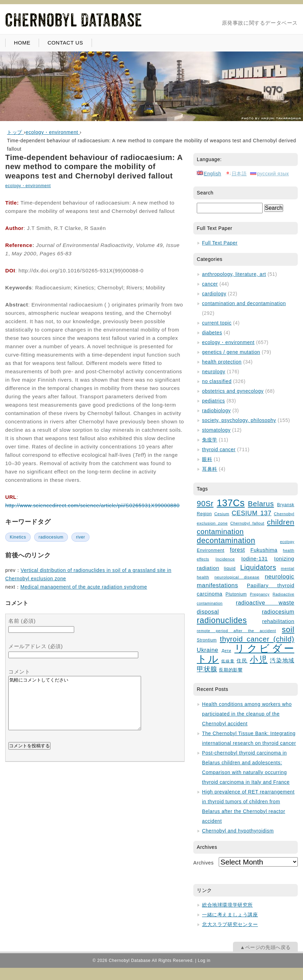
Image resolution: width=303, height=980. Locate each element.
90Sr (205, 504)
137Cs (231, 503)
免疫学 (210, 440)
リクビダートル (246, 654)
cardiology (214, 294)
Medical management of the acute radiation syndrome (84, 587)
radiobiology (216, 411)
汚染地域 (282, 660)
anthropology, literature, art (234, 274)
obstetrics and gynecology (233, 391)
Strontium (207, 640)
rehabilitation (278, 621)
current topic (217, 323)
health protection (222, 362)
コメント (19, 672)
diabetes (212, 333)
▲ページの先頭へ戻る (265, 947)
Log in (204, 961)
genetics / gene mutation (231, 352)
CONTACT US (65, 43)
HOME (22, 43)
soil (288, 630)
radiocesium (51, 537)
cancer (210, 284)
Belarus (261, 504)
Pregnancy (259, 594)
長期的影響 (231, 670)
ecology (287, 542)
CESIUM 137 (251, 513)
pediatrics (213, 401)
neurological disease (237, 577)
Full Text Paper (220, 243)
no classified (217, 381)
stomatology (216, 430)
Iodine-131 (255, 559)
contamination (220, 532)
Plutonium (236, 594)
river (80, 537)
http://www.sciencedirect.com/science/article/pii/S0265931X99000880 (92, 505)
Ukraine (208, 650)
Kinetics (18, 537)
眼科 (207, 459)
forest (237, 550)
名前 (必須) (22, 621)
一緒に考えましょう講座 (230, 915)
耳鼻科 (210, 469)
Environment (211, 550)
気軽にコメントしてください (75, 708)
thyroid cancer (219, 449)
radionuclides (222, 620)
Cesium (222, 514)
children (281, 522)
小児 (259, 660)
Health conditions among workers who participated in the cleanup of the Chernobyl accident (247, 714)
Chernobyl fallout (247, 523)
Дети (226, 651)
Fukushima (264, 550)
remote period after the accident (236, 631)
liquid (230, 568)
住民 (242, 661)
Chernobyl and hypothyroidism (238, 831)
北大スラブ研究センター (230, 924)
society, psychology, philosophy (239, 420)
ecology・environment (28, 186)
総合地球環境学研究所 (227, 905)
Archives (203, 863)
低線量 (228, 661)
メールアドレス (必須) (36, 646)
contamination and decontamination (244, 303)
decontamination (226, 540)
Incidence (225, 559)
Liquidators (258, 567)
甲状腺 (207, 669)
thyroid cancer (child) (257, 639)
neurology (214, 372)
